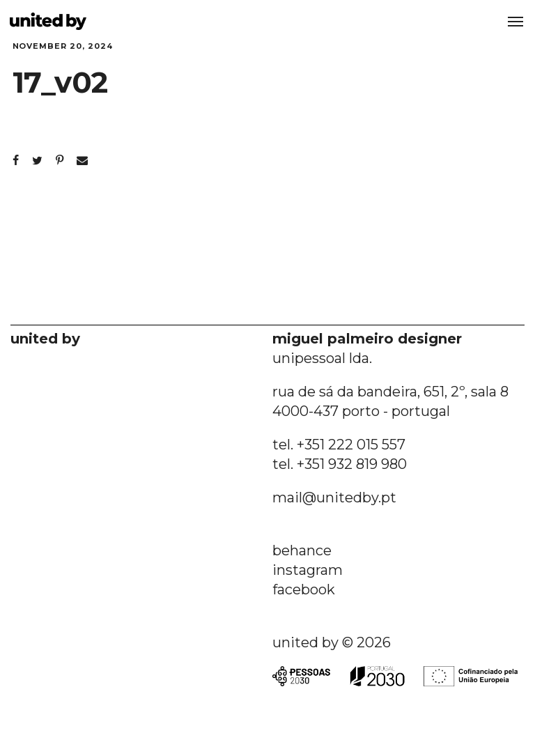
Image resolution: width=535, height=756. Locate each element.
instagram (308, 570)
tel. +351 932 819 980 (340, 464)
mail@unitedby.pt (334, 497)
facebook (304, 589)
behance (302, 550)
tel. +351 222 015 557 (339, 445)
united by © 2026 (332, 642)
